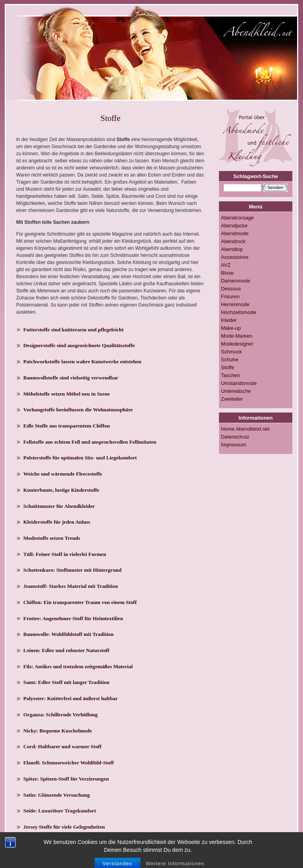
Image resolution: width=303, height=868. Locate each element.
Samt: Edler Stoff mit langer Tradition (66, 682)
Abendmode (235, 233)
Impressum (234, 445)
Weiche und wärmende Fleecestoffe (63, 474)
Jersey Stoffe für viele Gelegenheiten (64, 827)
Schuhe (230, 360)
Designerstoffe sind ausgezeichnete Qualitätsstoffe (79, 345)
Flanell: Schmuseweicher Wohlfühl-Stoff (69, 763)
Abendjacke (234, 226)
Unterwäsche (236, 391)
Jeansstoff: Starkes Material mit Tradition (71, 586)
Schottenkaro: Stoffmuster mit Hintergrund (72, 570)
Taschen (230, 375)
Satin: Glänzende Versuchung (57, 795)
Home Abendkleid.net (245, 429)
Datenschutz (235, 437)
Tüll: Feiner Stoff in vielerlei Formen (65, 554)
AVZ (226, 265)
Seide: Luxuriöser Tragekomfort (60, 811)
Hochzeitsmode (238, 312)
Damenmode (236, 281)
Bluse (227, 273)
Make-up (231, 328)
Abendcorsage (238, 218)
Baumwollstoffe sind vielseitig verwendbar (71, 378)
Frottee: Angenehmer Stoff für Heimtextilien (73, 618)
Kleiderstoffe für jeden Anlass (57, 522)
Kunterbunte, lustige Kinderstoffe (61, 490)
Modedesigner (237, 344)
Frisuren (230, 296)
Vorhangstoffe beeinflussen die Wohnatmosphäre (78, 410)
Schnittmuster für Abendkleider (59, 506)
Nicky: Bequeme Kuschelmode (58, 731)
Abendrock (233, 241)
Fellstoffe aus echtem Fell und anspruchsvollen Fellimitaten (90, 442)
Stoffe (228, 367)
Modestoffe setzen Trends (52, 538)
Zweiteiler (232, 399)
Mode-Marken (237, 336)
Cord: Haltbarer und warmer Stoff (62, 746)
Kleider (229, 320)
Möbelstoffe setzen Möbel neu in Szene (66, 394)
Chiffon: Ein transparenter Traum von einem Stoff (80, 602)
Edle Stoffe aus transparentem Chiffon (66, 426)
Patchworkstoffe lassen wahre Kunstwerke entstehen (82, 362)
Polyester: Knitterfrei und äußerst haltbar (70, 698)
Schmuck (231, 352)
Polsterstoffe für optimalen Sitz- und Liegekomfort (80, 458)
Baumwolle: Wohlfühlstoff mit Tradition (68, 634)
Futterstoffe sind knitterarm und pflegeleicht (73, 330)
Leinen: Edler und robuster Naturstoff (66, 650)
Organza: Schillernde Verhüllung (61, 715)
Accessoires (235, 257)
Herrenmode (235, 304)
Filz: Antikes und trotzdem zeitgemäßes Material (78, 666)
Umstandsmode (239, 383)
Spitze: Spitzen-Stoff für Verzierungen (66, 779)
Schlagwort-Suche (256, 176)
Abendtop (232, 249)
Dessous (231, 289)
